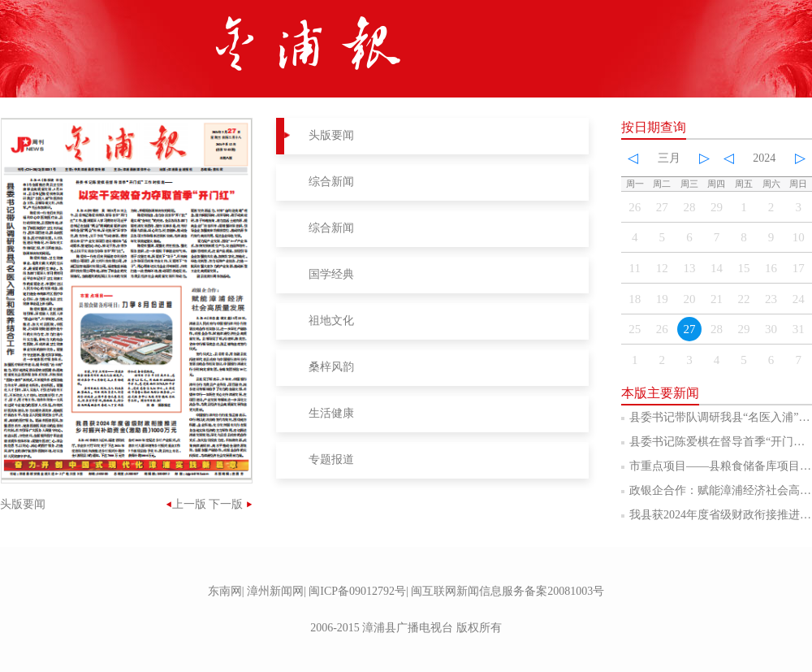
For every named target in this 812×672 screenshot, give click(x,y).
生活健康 (331, 413)
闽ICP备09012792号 (357, 591)
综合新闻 (331, 182)
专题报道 (331, 460)
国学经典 (331, 274)
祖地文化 (331, 321)
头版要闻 (331, 135)
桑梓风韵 (331, 367)
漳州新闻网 (275, 591)
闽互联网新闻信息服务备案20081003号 (508, 591)
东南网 (225, 591)
